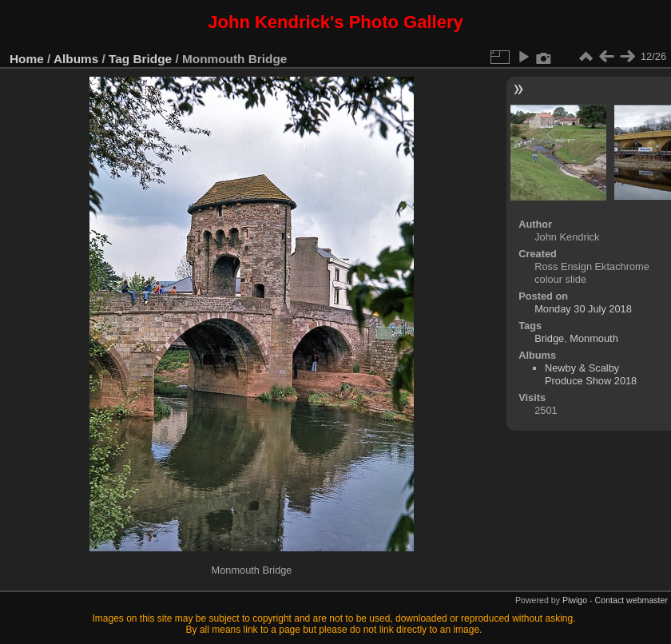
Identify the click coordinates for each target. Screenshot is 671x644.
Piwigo (575, 600)
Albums (76, 59)
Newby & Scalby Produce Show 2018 (591, 374)
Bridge (153, 59)
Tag (119, 59)
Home (27, 59)
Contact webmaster (631, 600)
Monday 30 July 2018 (583, 309)
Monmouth (594, 338)
